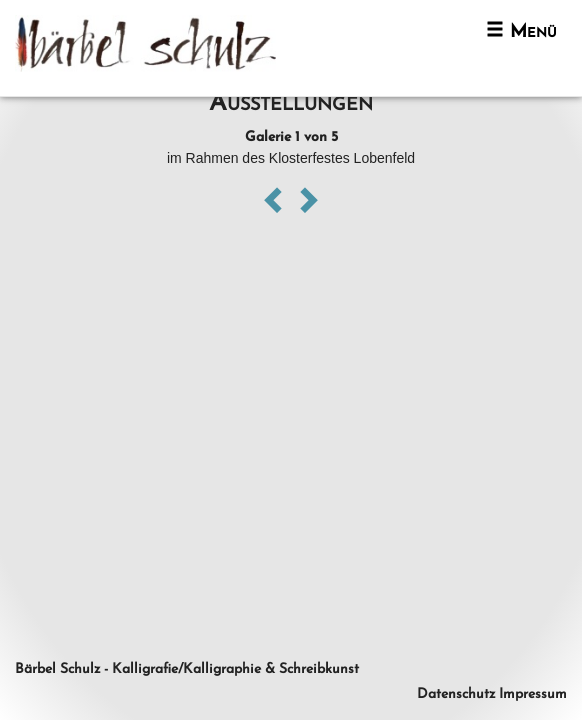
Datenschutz (456, 694)
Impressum (533, 694)
